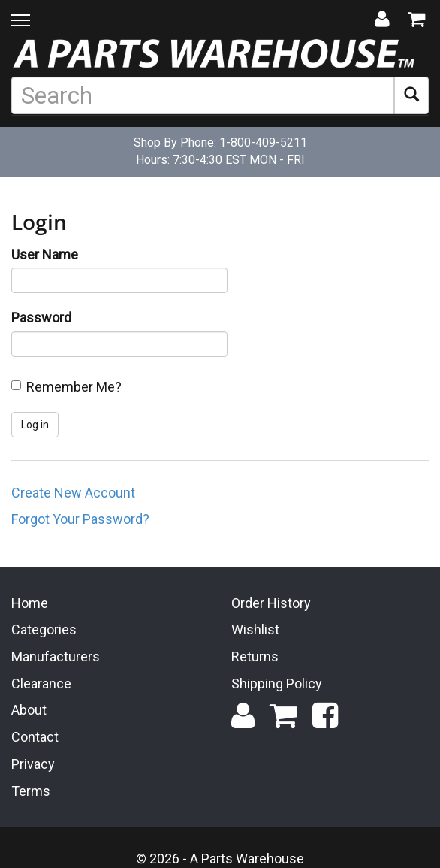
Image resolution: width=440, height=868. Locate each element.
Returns (255, 655)
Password (41, 318)
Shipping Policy (277, 682)
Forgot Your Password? (80, 519)
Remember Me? (74, 387)
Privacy (33, 762)
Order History (271, 602)
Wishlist (255, 629)
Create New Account (73, 493)
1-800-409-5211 (263, 142)
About (29, 709)
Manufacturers (56, 655)
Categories (44, 629)
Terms (31, 789)
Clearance (41, 682)
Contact (35, 735)
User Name (45, 254)
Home (30, 602)
